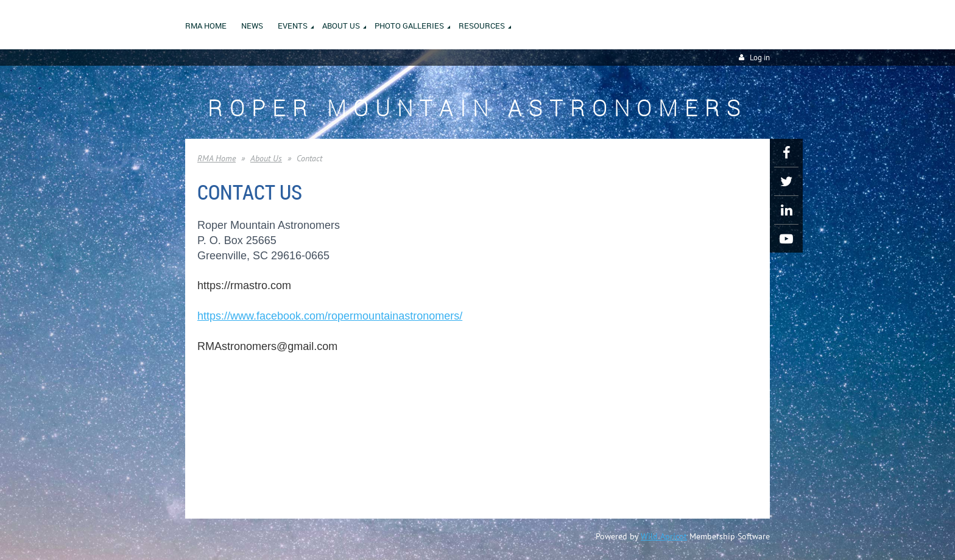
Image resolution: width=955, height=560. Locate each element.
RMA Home (217, 158)
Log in (760, 58)
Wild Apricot (664, 536)
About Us (266, 158)
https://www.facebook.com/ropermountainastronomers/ (330, 316)
